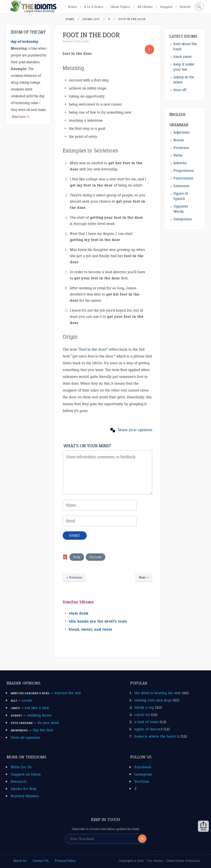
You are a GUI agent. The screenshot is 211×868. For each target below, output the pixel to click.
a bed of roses (147, 722)
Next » (144, 577)
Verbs (178, 155)
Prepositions (184, 171)
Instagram (143, 774)
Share (203, 826)
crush (27, 700)
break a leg (144, 707)
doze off (180, 90)
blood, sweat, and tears (91, 629)
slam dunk (79, 613)
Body (77, 557)
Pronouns (181, 148)
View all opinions (25, 738)
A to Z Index (94, 7)
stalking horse (39, 715)
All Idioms (145, 7)
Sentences (182, 186)
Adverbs (180, 163)
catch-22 (142, 715)
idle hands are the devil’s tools (98, 621)
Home (72, 7)
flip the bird (43, 730)
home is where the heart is (157, 736)
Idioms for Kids (24, 789)
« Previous (74, 577)
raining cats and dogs (153, 700)
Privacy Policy (65, 861)
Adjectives (182, 132)
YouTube (142, 781)
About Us (20, 861)
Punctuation (183, 178)
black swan (182, 57)
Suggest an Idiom (26, 774)
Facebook (143, 767)
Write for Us (21, 767)
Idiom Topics (120, 7)
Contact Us (41, 861)
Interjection (183, 219)
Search (185, 7)
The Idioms (155, 861)
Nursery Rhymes (25, 796)
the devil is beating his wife (158, 693)
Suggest (166, 7)
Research (19, 781)
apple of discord (148, 729)
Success (96, 557)
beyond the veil (68, 693)
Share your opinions (135, 430)
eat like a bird (37, 708)
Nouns (179, 140)
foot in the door (93, 349)
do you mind (48, 723)
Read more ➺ (21, 117)
